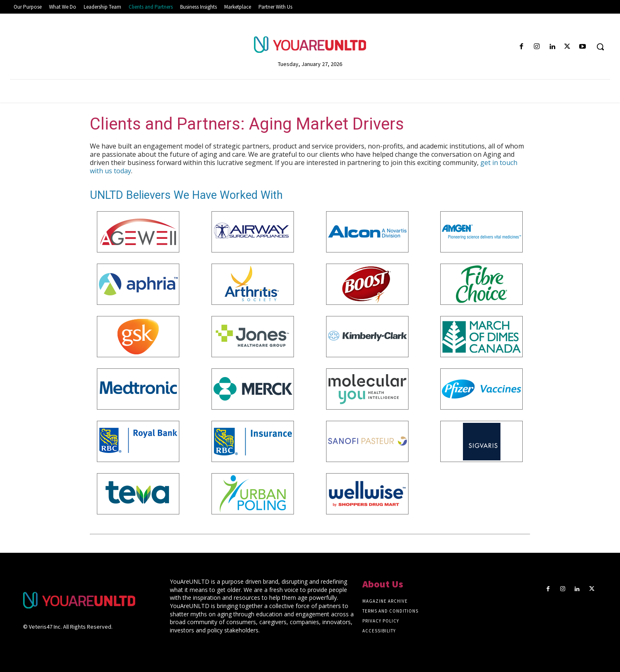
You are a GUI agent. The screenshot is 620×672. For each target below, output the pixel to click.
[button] (600, 47)
